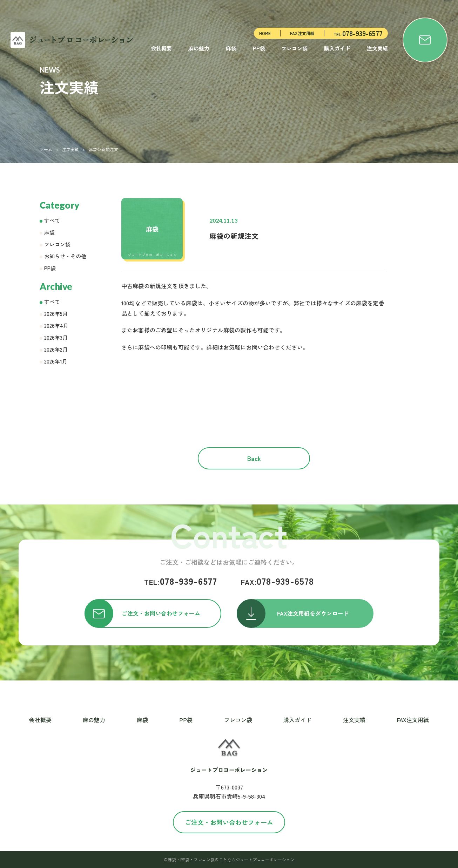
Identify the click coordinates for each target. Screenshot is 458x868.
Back (254, 458)
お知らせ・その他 (65, 256)
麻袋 (231, 48)
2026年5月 (56, 314)
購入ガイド (337, 48)
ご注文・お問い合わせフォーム (229, 822)
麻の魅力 (199, 48)
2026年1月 (56, 361)
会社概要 (161, 48)
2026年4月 (56, 325)
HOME (265, 33)
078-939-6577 (181, 581)
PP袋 (259, 48)
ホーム (46, 149)
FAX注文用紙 (302, 33)
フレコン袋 (294, 48)
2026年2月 (56, 349)
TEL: (358, 33)
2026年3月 (56, 337)
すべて (52, 220)
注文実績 (377, 48)
